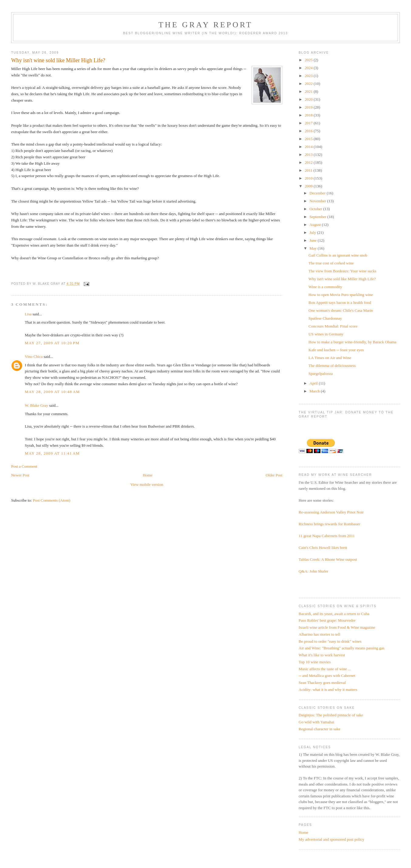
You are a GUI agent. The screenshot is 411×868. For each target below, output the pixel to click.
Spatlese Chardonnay (325, 318)
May (314, 248)
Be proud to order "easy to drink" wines (330, 641)
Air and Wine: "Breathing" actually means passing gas (341, 648)
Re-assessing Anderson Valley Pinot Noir (331, 512)
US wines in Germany (326, 334)
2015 (309, 139)
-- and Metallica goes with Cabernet (327, 676)
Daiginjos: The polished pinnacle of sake (331, 715)
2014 (309, 147)
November (318, 201)
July (313, 232)
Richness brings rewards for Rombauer (329, 524)
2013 (309, 155)
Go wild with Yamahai (316, 722)
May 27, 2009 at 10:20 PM (52, 343)
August (316, 225)
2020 (309, 99)
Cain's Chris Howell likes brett (323, 548)
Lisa (28, 314)
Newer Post (20, 475)
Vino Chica (34, 357)
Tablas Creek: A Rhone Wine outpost (328, 559)
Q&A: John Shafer (314, 571)
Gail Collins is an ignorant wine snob (338, 255)
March (315, 391)
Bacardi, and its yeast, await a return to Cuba (334, 614)
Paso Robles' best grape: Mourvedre (327, 620)
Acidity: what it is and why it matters (328, 690)
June (314, 240)
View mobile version (147, 484)
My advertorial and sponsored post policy (331, 839)
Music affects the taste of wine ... (325, 669)
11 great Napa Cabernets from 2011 (327, 536)
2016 (309, 131)
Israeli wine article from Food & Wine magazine (337, 627)
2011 (309, 170)
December (318, 193)
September (319, 217)
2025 (309, 60)
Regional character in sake (320, 729)
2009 (309, 186)
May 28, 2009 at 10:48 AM (53, 392)
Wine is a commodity (325, 287)
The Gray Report (206, 25)
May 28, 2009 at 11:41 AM (52, 453)
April (314, 383)
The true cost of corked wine (331, 263)
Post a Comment (24, 466)
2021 (309, 91)
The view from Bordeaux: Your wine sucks (342, 271)
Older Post (274, 475)
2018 (309, 115)
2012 (309, 162)
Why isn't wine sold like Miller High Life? (342, 279)
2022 (309, 84)
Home (148, 475)
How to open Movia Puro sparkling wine (341, 295)
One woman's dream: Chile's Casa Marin (341, 310)
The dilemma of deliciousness (332, 366)
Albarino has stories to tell (319, 634)
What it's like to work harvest (322, 655)
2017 (309, 123)
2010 (309, 178)
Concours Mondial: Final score (333, 326)
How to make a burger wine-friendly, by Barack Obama (352, 342)
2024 (309, 68)
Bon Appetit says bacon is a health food (340, 303)
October (316, 209)
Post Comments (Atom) (52, 500)
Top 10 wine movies (315, 662)
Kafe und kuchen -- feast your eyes (336, 350)
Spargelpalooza (321, 373)
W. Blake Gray (37, 405)
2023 (309, 76)
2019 (309, 107)
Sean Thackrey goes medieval (322, 683)
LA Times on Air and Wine (330, 358)
